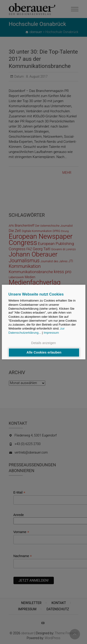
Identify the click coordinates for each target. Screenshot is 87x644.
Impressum (51, 333)
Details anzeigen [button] (43, 343)
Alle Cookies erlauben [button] (44, 353)
